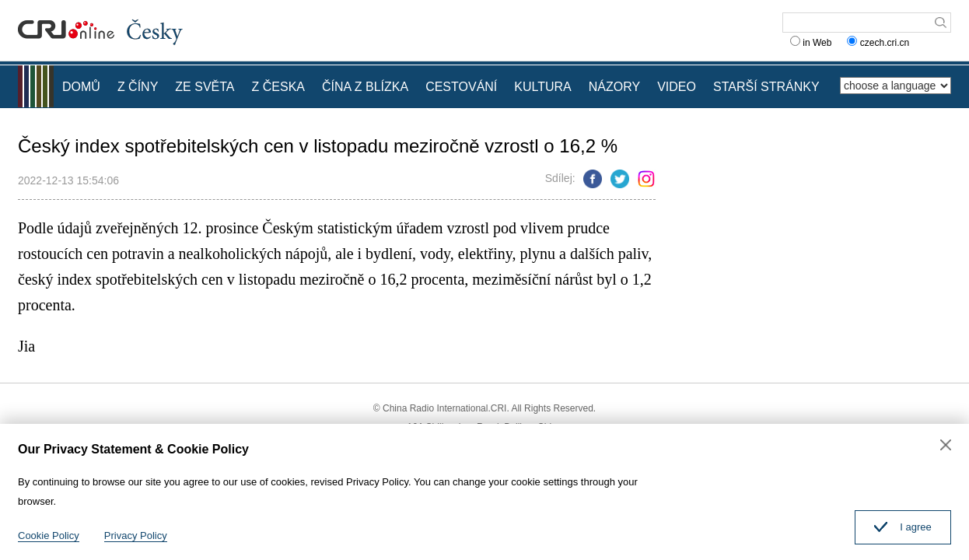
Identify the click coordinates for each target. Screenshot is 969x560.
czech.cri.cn (879, 43)
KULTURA (543, 87)
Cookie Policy (49, 535)
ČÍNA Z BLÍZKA (365, 87)
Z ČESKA (278, 87)
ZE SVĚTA (205, 87)
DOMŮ (81, 87)
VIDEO (677, 87)
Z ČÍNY (138, 87)
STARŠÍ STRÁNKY (766, 87)
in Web (811, 43)
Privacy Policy (136, 535)
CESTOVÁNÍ (461, 87)
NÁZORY (614, 87)
